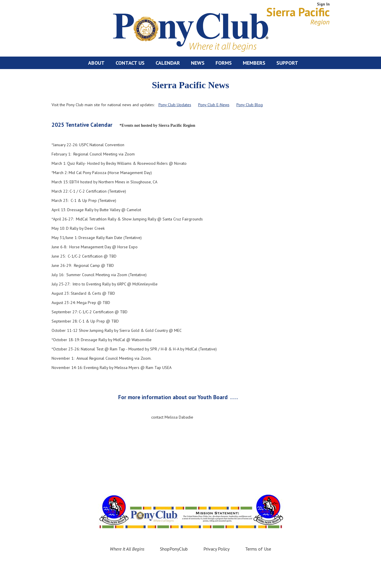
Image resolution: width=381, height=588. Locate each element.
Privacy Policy (216, 549)
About (96, 63)
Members (254, 63)
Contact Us (130, 63)
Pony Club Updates (175, 105)
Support (287, 63)
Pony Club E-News (214, 105)
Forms (224, 63)
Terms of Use (258, 549)
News (198, 63)
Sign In (323, 4)
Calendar (168, 63)
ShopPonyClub (174, 549)
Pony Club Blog (250, 105)
